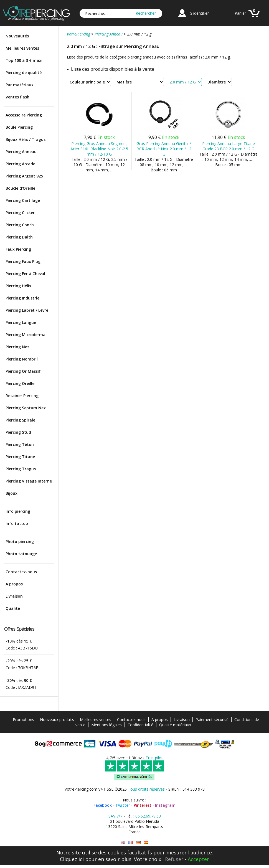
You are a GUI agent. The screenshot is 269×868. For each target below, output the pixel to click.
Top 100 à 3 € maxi (24, 60)
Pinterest (143, 805)
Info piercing (18, 511)
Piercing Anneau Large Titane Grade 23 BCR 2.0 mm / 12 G (229, 146)
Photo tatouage (21, 554)
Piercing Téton (20, 444)
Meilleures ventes (22, 48)
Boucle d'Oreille (20, 188)
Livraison (14, 596)
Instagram (165, 805)
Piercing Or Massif (23, 371)
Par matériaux (20, 85)
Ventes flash (17, 97)
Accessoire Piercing (24, 115)
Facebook (103, 805)
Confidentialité (140, 725)
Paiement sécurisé (212, 719)
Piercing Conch (20, 225)
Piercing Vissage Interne (29, 481)
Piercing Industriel (23, 298)
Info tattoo (17, 523)
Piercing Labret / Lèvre (27, 310)
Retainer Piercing (22, 396)
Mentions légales (106, 725)
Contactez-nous (21, 572)
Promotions (23, 719)
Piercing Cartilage (23, 200)
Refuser (174, 859)
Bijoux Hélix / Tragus (26, 139)
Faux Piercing (18, 249)
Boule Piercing (19, 127)
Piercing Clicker (20, 213)
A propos (14, 584)
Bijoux (12, 493)
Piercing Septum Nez (26, 408)
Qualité (13, 608)
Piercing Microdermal (26, 335)
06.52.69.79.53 (148, 816)
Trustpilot (154, 758)
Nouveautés (17, 36)
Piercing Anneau (21, 152)
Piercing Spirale (20, 420)
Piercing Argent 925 (24, 176)
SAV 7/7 (115, 816)
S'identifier (200, 13)
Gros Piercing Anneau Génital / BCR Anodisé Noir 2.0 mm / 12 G (164, 149)
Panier (240, 13)
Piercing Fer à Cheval (25, 274)
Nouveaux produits (57, 719)
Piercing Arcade (20, 164)
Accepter (198, 859)
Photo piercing (20, 541)
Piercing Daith (19, 237)
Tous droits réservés (146, 789)
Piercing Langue (21, 322)
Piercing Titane (20, 457)
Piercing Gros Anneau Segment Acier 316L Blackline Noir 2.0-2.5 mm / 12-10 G (99, 149)
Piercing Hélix (18, 286)
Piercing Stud (18, 432)
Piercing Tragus (21, 469)
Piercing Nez (17, 347)
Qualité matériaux (175, 725)
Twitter (123, 805)
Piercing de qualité (24, 73)
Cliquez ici (72, 859)
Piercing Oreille (20, 383)
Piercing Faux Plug (23, 261)
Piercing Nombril (22, 359)
